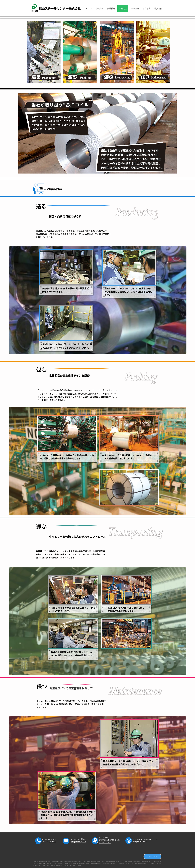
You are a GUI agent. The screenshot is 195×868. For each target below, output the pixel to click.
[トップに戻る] (152, 856)
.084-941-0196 (50, 839)
